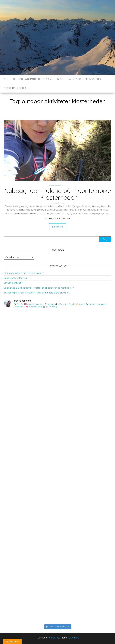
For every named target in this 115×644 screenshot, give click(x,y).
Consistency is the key (15, 278)
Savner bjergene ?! (13, 283)
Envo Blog (74, 638)
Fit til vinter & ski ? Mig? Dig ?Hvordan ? (24, 273)
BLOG (60, 79)
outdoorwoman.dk (59, 219)
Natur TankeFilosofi (57, 185)
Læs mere (58, 227)
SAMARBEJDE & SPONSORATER (84, 79)
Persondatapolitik (15, 88)
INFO (6, 79)
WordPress (54, 638)
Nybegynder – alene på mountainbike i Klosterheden (57, 194)
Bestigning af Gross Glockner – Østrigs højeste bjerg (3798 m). (37, 293)
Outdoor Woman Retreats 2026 (33, 79)
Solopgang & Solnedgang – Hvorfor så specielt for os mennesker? (39, 288)
